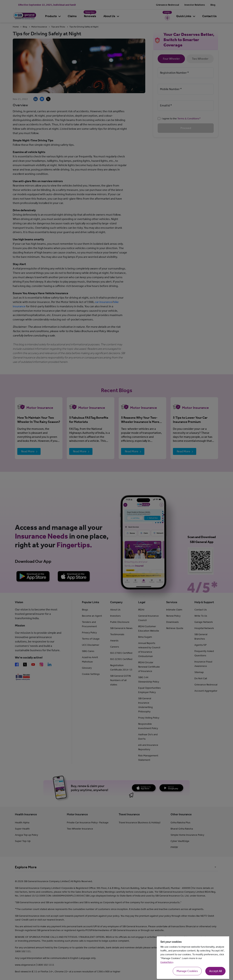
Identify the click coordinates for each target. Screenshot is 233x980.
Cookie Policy (167, 962)
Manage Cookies (187, 971)
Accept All (215, 971)
